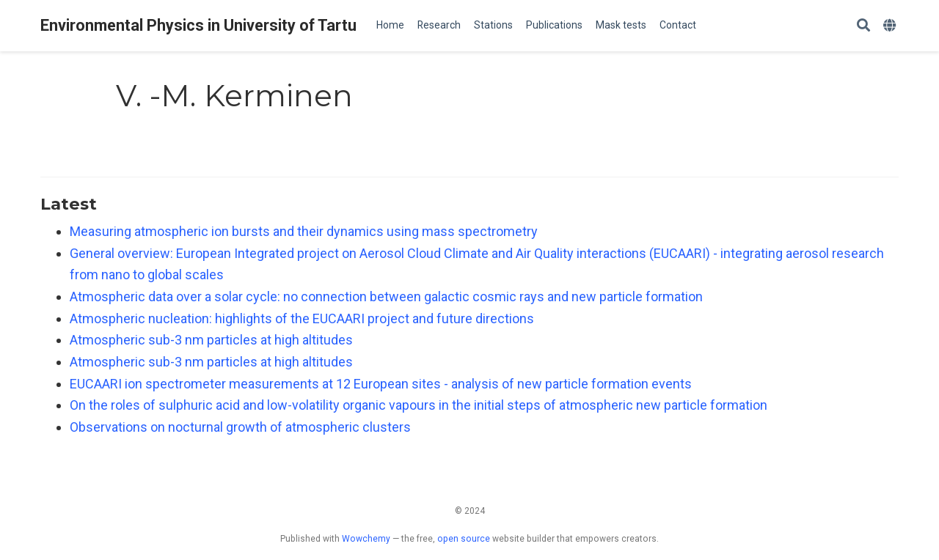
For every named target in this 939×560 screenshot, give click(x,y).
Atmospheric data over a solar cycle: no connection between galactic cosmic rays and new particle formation (386, 296)
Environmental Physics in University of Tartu (198, 25)
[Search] (863, 26)
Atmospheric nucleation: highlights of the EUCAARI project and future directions (302, 318)
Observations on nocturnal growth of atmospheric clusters (240, 427)
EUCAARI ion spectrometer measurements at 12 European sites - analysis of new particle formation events (381, 384)
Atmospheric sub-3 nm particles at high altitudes (211, 340)
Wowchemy (366, 539)
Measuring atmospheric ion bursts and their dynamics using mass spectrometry (304, 231)
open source (464, 539)
